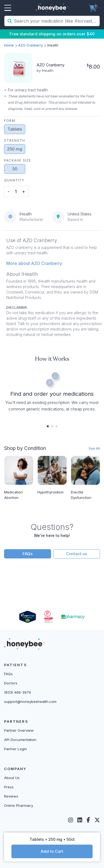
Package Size (18, 160)
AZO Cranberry (31, 45)
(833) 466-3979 (18, 692)
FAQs (28, 554)
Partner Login (15, 749)
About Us (12, 778)
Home (9, 45)
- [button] (9, 191)
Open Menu (8, 8)
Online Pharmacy (19, 805)
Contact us (77, 554)
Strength (15, 140)
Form (10, 121)
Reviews (11, 796)
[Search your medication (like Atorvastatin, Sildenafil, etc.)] (56, 21)
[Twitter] (97, 820)
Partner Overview (19, 730)
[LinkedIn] (80, 820)
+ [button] (23, 191)
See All (94, 448)
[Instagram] (71, 820)
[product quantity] (16, 191)
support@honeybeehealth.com (30, 702)
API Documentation (20, 740)
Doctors (11, 683)
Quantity (14, 180)
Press (9, 787)
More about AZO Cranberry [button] (34, 263)
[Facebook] (88, 820)
